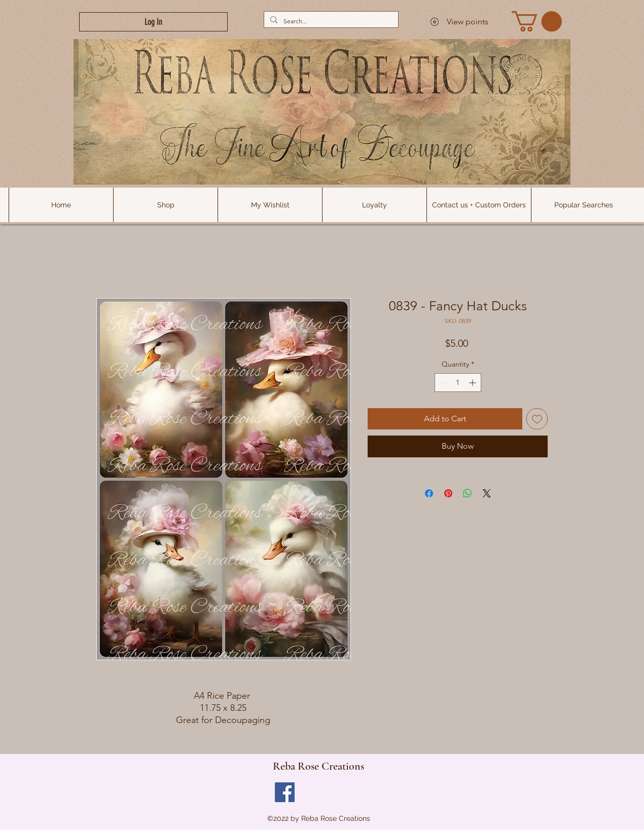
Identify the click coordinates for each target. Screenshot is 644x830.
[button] (583, 205)
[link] (537, 21)
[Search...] (330, 21)
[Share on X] (487, 493)
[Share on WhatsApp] (468, 493)
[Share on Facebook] (429, 493)
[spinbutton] (458, 383)
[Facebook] (285, 792)
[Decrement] (442, 383)
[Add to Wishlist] (537, 419)
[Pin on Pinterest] (448, 493)
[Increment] (473, 383)
